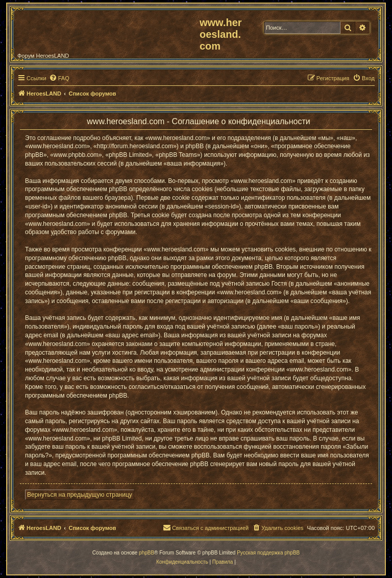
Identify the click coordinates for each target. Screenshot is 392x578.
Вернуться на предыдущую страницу (80, 495)
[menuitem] (59, 78)
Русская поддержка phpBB (268, 553)
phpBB (146, 553)
